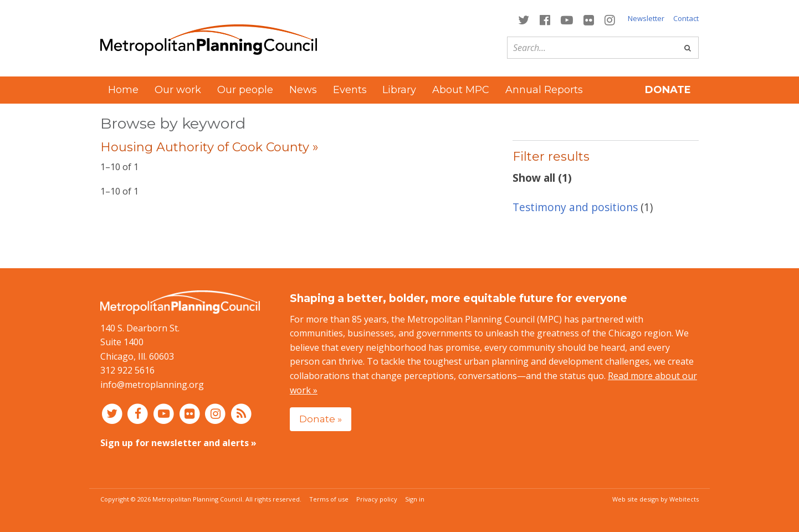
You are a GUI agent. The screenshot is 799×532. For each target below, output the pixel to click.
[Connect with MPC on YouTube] (567, 19)
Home (123, 90)
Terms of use (329, 499)
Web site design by (655, 499)
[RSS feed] (241, 413)
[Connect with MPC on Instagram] (610, 19)
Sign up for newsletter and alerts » (178, 443)
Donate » (321, 419)
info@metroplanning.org (152, 385)
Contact (686, 18)
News (303, 90)
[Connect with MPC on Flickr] (589, 19)
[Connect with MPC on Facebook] (545, 19)
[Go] (688, 48)
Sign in (415, 499)
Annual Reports (544, 90)
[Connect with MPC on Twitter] (523, 19)
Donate (668, 90)
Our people (245, 90)
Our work (178, 90)
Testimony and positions (575, 207)
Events (350, 90)
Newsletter (646, 18)
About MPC (461, 90)
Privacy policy (377, 499)
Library (399, 90)
